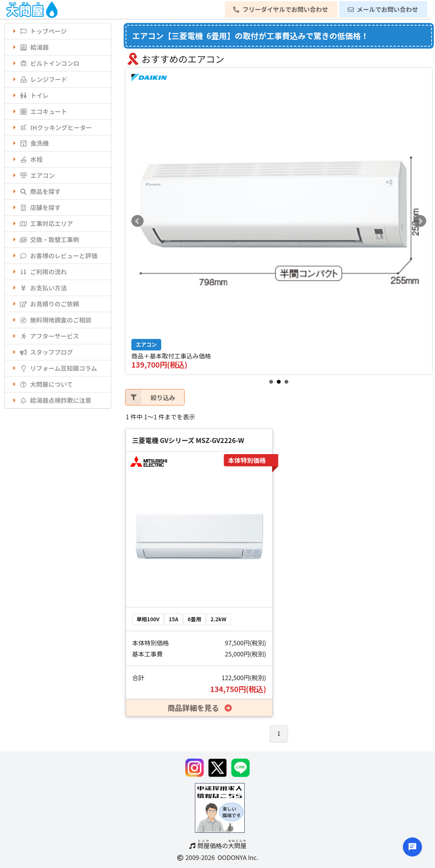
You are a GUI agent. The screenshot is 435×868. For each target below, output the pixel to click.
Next (420, 221)
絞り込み (150, 397)
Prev (137, 221)
